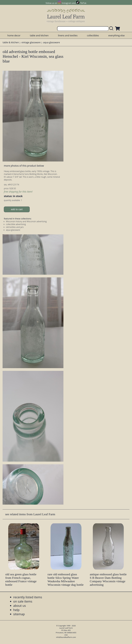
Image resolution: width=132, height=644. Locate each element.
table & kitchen (11, 42)
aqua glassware (52, 42)
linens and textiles (68, 35)
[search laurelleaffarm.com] (112, 29)
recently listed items (28, 597)
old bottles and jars (15, 227)
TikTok (83, 3)
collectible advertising (16, 224)
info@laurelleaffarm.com (66, 637)
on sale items (23, 601)
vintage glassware (31, 42)
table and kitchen (39, 35)
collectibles (93, 35)
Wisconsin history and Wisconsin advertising (26, 221)
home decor (14, 35)
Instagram (67, 3)
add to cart (17, 209)
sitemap (19, 614)
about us (19, 606)
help (16, 610)
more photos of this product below (24, 166)
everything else (116, 35)
